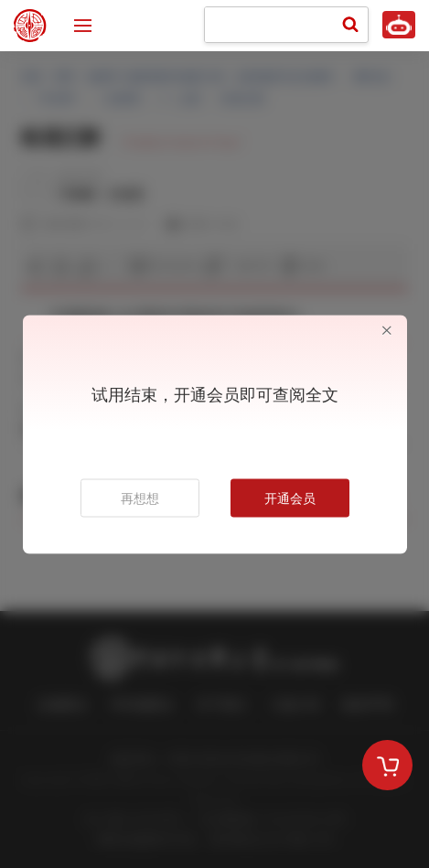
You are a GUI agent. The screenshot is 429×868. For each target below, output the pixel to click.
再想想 (140, 498)
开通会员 (290, 498)
